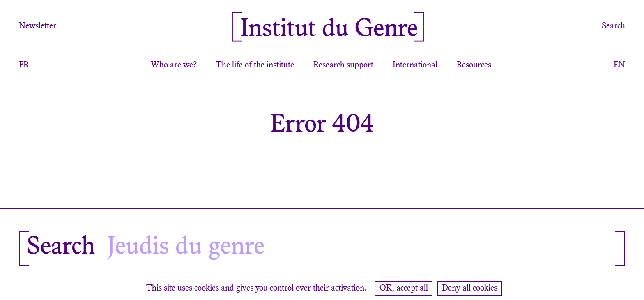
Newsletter (38, 26)
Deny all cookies (470, 288)
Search (613, 26)
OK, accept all (404, 288)
